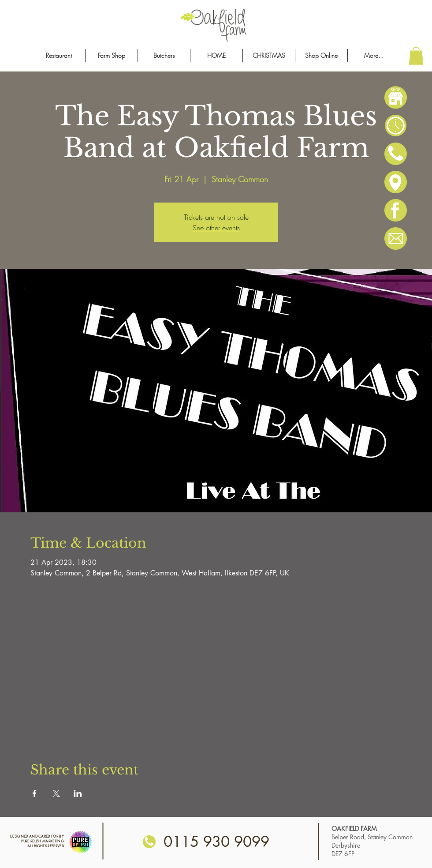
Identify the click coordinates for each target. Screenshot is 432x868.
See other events (216, 228)
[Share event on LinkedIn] (78, 793)
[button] (416, 56)
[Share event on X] (56, 793)
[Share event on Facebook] (35, 793)
